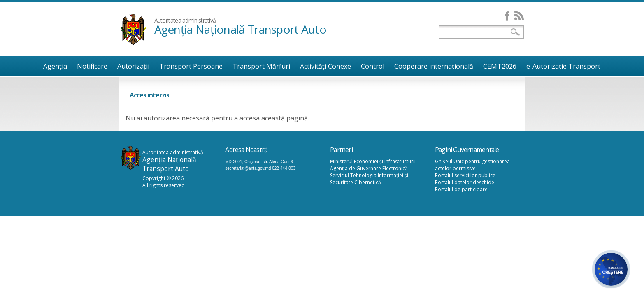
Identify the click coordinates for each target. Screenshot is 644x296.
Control (373, 66)
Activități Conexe (325, 66)
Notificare (92, 66)
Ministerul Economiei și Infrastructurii (373, 161)
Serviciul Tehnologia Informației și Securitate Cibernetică (369, 179)
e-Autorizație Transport (563, 66)
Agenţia (55, 66)
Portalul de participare (461, 189)
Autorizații (133, 66)
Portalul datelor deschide (465, 182)
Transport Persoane (191, 66)
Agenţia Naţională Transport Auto (241, 29)
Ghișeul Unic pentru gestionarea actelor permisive (472, 165)
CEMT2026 (500, 66)
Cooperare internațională (434, 66)
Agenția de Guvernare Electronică (369, 168)
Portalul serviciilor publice (465, 175)
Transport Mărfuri (261, 66)
